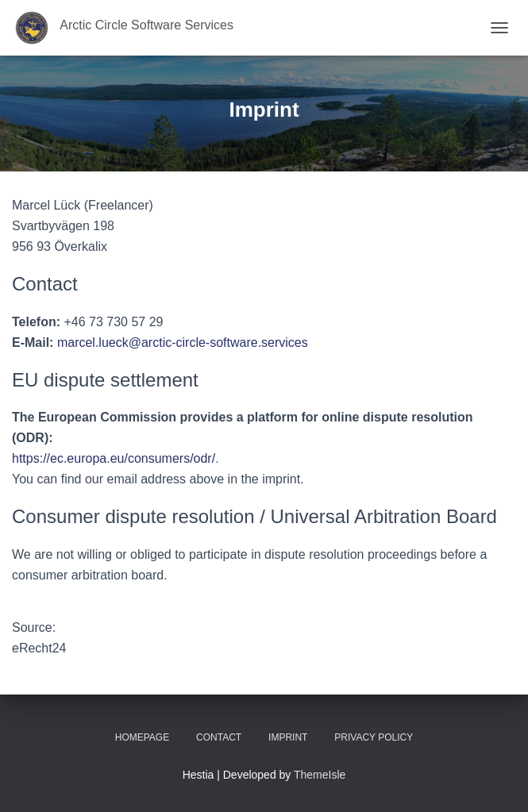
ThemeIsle (320, 775)
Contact (219, 737)
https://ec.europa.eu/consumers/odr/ (114, 458)
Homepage (142, 737)
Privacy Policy (374, 737)
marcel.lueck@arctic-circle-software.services (183, 343)
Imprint (288, 737)
